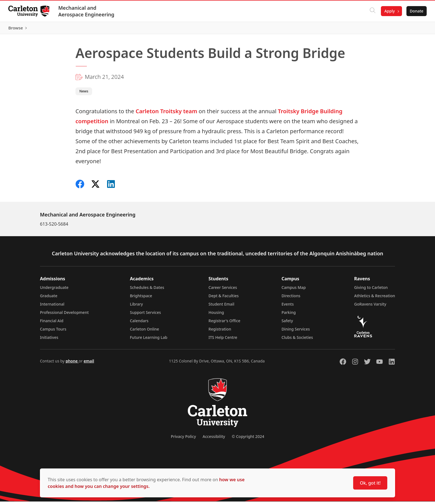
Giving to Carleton (371, 290)
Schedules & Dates (147, 290)
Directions (291, 298)
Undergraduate (54, 290)
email (89, 363)
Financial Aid (52, 323)
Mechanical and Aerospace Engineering (87, 11)
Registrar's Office (225, 323)
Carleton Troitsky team (165, 114)
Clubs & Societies (297, 340)
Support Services (145, 315)
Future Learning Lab (149, 340)
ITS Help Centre (223, 340)
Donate (416, 11)
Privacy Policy (183, 439)
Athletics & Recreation (375, 298)
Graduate (49, 298)
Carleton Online (144, 332)
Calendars (139, 323)
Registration (220, 332)
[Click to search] (372, 11)
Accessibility (214, 439)
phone (72, 363)
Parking (289, 315)
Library (136, 307)
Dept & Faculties (224, 298)
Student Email (222, 307)
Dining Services (296, 332)
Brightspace (141, 298)
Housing (216, 315)
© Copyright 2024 (248, 439)
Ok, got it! (370, 483)
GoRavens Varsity (370, 307)
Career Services (223, 290)
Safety (287, 323)
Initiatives (49, 340)
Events (288, 307)
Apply (389, 11)
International (52, 307)
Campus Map (294, 290)
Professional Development (64, 315)
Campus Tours (53, 332)
